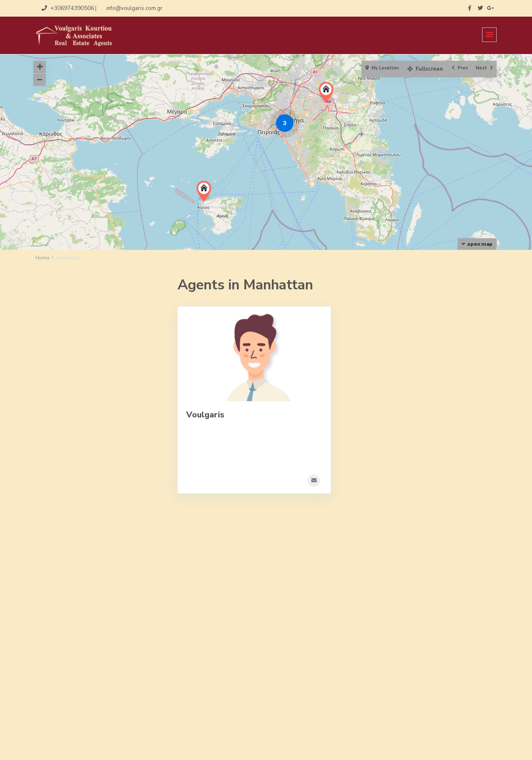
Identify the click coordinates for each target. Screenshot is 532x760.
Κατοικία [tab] (65, 330)
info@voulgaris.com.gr (311, 689)
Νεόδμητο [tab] (66, 347)
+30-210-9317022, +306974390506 (330, 677)
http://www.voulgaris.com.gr (319, 702)
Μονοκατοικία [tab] (107, 330)
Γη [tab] (56, 313)
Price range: (63, 522)
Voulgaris (205, 415)
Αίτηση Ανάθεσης (58, 664)
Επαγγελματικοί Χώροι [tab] (102, 313)
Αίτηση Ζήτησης (56, 688)
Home (42, 258)
